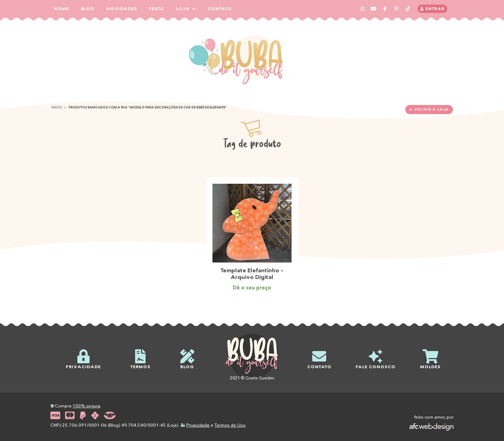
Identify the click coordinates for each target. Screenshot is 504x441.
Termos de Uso (230, 425)
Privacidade (198, 425)
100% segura (86, 406)
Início (56, 107)
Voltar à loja (429, 109)
